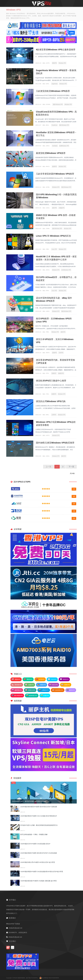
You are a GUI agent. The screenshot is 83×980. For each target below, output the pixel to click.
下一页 (71, 467)
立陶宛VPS (44, 690)
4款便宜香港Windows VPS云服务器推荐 (56, 50)
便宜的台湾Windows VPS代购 (51, 401)
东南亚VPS (61, 373)
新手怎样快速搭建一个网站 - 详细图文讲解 (34, 834)
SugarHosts (55, 84)
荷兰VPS (54, 685)
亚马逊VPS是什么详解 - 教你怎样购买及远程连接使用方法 (39, 825)
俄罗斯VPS (17, 690)
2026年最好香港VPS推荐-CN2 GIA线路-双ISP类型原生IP (39, 816)
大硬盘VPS (62, 208)
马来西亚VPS (58, 690)
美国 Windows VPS (58, 104)
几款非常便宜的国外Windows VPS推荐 (55, 174)
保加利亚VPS (32, 695)
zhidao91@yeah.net (15, 928)
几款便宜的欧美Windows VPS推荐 (53, 91)
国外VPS (54, 208)
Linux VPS (54, 249)
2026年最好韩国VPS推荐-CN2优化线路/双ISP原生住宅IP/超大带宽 (42, 872)
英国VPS (66, 685)
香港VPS (54, 63)
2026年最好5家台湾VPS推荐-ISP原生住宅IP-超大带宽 (38, 862)
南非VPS (63, 332)
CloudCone (55, 125)
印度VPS (45, 695)
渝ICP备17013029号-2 (32, 978)
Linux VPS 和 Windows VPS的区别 (53, 236)
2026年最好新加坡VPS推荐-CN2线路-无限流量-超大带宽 (38, 881)
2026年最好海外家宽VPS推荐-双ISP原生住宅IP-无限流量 (39, 807)
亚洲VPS (54, 353)
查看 (74, 489)
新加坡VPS (17, 685)
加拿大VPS (30, 690)
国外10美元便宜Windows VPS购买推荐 (55, 443)
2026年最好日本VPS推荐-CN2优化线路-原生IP (35, 844)
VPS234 (15, 978)
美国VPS (16, 679)
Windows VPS (62, 63)
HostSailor (55, 146)
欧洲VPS (54, 166)
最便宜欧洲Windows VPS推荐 (51, 153)
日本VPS (61, 353)
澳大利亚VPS (17, 695)
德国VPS (42, 685)
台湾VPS (54, 415)
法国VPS (30, 685)
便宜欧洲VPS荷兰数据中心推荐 (51, 381)
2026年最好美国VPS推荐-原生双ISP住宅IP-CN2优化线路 (39, 853)
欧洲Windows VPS (64, 146)
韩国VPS (64, 679)
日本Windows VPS (66, 270)
